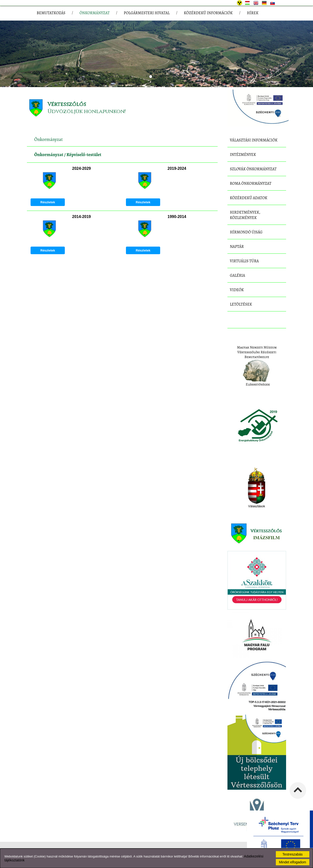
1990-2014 (177, 217)
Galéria (237, 275)
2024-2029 (82, 168)
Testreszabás (292, 854)
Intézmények (243, 155)
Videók (237, 290)
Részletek (48, 202)
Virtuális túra (244, 261)
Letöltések (241, 304)
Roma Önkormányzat (251, 183)
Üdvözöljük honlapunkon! (87, 111)
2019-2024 (177, 168)
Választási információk (254, 140)
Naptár (237, 247)
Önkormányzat (49, 155)
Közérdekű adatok (249, 198)
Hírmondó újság (246, 232)
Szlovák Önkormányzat (253, 169)
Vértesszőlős (67, 104)
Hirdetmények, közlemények (245, 215)
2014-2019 (82, 217)
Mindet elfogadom (293, 862)
